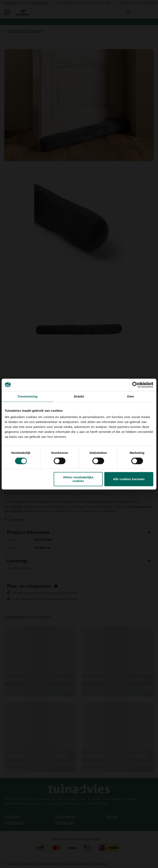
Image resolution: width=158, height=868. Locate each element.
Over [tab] (131, 396)
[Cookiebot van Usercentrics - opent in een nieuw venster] (135, 385)
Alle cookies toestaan (129, 479)
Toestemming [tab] (28, 396)
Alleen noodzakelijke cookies (78, 479)
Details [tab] (79, 396)
